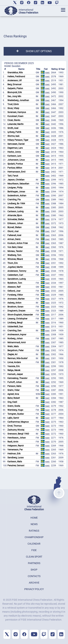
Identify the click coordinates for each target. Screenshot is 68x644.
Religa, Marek (14, 370)
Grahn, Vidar (14, 390)
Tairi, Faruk (13, 176)
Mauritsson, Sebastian (18, 184)
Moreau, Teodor (15, 251)
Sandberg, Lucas (16, 458)
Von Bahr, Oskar (15, 247)
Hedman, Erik (14, 454)
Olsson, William (15, 208)
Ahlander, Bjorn (15, 215)
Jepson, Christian (16, 180)
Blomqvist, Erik (15, 92)
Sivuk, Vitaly (13, 108)
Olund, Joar (13, 231)
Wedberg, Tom (14, 255)
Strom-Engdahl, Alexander (20, 315)
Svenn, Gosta (14, 406)
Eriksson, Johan (15, 223)
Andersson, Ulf (15, 80)
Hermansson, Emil (16, 172)
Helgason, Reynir (16, 446)
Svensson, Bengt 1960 (18, 434)
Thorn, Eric (13, 263)
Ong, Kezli (12, 402)
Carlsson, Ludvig (16, 211)
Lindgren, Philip (15, 188)
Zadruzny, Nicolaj (16, 430)
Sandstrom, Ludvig (17, 279)
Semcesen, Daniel (16, 144)
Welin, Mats (13, 346)
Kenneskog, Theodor (17, 378)
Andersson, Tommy (17, 271)
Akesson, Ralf (14, 287)
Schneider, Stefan (16, 219)
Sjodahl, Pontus (15, 164)
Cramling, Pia (14, 200)
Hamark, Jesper (15, 374)
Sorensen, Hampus (17, 112)
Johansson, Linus (16, 160)
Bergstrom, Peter (16, 350)
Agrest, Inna (13, 394)
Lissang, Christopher (17, 319)
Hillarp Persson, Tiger (18, 140)
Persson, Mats (14, 386)
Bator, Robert (14, 398)
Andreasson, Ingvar (17, 335)
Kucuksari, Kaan (15, 116)
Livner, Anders (14, 362)
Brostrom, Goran (15, 307)
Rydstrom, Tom (15, 283)
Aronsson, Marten (16, 299)
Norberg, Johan (15, 339)
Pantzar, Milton (15, 168)
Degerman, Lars (15, 148)
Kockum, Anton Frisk (18, 243)
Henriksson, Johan (17, 438)
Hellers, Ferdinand (16, 77)
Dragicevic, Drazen (16, 311)
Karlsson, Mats (15, 462)
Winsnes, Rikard (15, 259)
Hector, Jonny (14, 152)
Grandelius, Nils (15, 73)
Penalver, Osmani (16, 466)
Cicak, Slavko (14, 120)
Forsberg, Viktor (15, 295)
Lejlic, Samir (13, 418)
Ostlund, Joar (14, 291)
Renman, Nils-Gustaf (17, 358)
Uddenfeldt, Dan (15, 327)
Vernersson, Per (15, 450)
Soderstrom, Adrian (17, 196)
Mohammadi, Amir (17, 342)
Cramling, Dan (14, 331)
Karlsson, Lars (14, 156)
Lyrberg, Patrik (14, 132)
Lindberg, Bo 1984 (16, 204)
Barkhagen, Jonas (16, 192)
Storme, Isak (13, 136)
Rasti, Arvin (13, 442)
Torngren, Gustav (16, 414)
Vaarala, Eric (14, 366)
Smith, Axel (13, 128)
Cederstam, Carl (15, 275)
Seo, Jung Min (14, 96)
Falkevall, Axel (14, 235)
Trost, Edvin (13, 104)
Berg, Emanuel (14, 84)
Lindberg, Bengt (15, 323)
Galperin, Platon (15, 88)
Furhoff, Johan (15, 382)
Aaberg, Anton (14, 303)
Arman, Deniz (14, 239)
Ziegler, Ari (12, 354)
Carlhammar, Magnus (18, 422)
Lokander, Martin (16, 124)
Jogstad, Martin (15, 267)
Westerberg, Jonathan (18, 100)
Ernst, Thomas (15, 426)
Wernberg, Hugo (15, 410)
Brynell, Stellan (15, 227)
